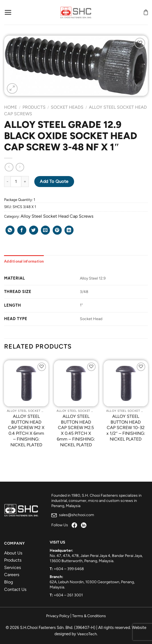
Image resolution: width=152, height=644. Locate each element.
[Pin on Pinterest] (57, 230)
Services (12, 567)
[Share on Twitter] (34, 230)
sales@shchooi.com (73, 515)
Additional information (24, 261)
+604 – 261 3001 (68, 595)
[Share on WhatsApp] (10, 230)
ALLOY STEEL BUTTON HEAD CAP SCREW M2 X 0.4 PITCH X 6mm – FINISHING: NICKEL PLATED (26, 431)
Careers (12, 575)
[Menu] (8, 12)
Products (34, 107)
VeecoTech (87, 634)
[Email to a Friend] (45, 230)
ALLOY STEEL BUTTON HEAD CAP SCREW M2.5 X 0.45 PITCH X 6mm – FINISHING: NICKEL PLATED (76, 431)
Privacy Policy (58, 616)
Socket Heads (67, 107)
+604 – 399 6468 (69, 569)
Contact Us (15, 589)
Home (11, 107)
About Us (13, 553)
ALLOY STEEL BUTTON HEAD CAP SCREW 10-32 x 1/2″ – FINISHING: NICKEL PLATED (126, 428)
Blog (9, 582)
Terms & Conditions (89, 616)
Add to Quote (54, 181)
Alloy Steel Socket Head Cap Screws (57, 216)
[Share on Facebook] (22, 230)
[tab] (24, 261)
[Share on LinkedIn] (69, 230)
